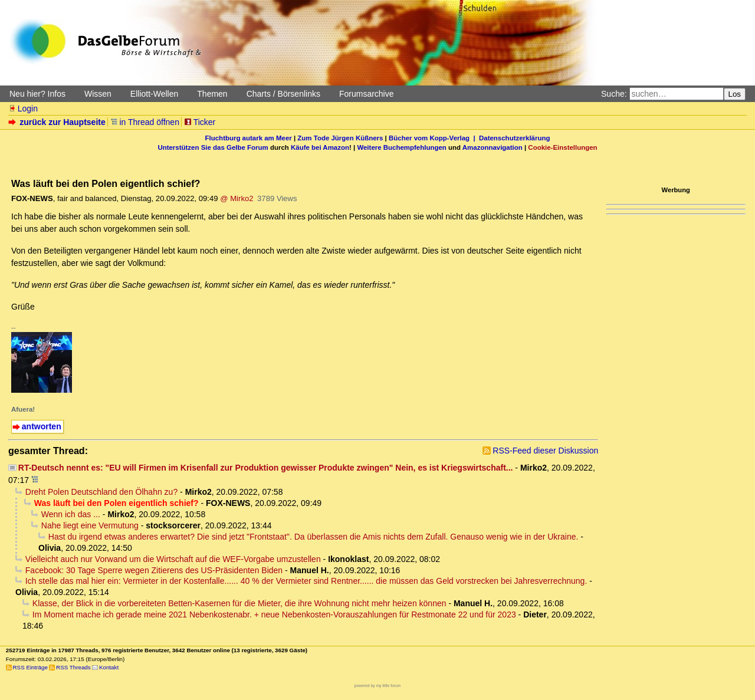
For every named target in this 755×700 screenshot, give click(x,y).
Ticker (200, 122)
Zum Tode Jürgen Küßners (340, 138)
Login (23, 109)
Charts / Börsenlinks (283, 94)
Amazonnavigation (493, 147)
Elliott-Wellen (154, 94)
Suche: (614, 94)
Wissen (98, 94)
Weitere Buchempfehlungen (401, 147)
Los (735, 94)
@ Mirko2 (237, 198)
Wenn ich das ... (71, 514)
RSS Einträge (30, 667)
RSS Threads (73, 667)
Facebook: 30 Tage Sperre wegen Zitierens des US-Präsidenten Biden (154, 570)
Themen (212, 94)
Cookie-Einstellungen (562, 147)
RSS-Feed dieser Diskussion (545, 451)
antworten (42, 426)
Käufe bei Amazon (320, 147)
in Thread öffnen (145, 122)
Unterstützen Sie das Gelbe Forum (213, 147)
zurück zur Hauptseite (58, 122)
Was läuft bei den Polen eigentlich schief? (116, 503)
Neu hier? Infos (37, 94)
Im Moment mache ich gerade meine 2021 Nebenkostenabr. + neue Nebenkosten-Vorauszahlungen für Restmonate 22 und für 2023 (274, 614)
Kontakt (109, 667)
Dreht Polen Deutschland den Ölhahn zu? (101, 492)
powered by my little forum (378, 686)
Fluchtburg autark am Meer (249, 138)
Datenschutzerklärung (514, 138)
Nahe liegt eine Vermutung (90, 525)
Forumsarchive (367, 94)
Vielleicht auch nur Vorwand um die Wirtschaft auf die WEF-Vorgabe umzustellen (173, 559)
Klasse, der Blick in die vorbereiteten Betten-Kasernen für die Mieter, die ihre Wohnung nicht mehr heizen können (239, 603)
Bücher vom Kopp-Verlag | (434, 138)
